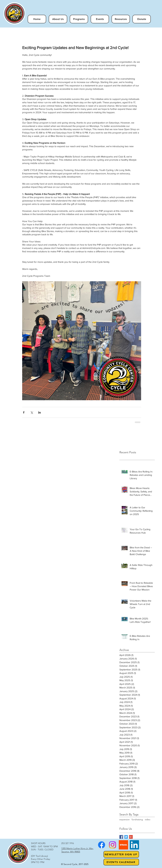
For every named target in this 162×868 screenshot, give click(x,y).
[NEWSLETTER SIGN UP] (121, 854)
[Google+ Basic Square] (131, 837)
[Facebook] (102, 845)
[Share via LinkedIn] (39, 412)
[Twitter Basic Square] (126, 837)
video (148, 819)
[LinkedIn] (134, 845)
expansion (125, 819)
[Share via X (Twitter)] (32, 412)
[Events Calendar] (121, 862)
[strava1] (123, 845)
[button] (79, 19)
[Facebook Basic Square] (121, 837)
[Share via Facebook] (24, 412)
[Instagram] (113, 845)
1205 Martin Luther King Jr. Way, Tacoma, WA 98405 (77, 850)
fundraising (137, 819)
